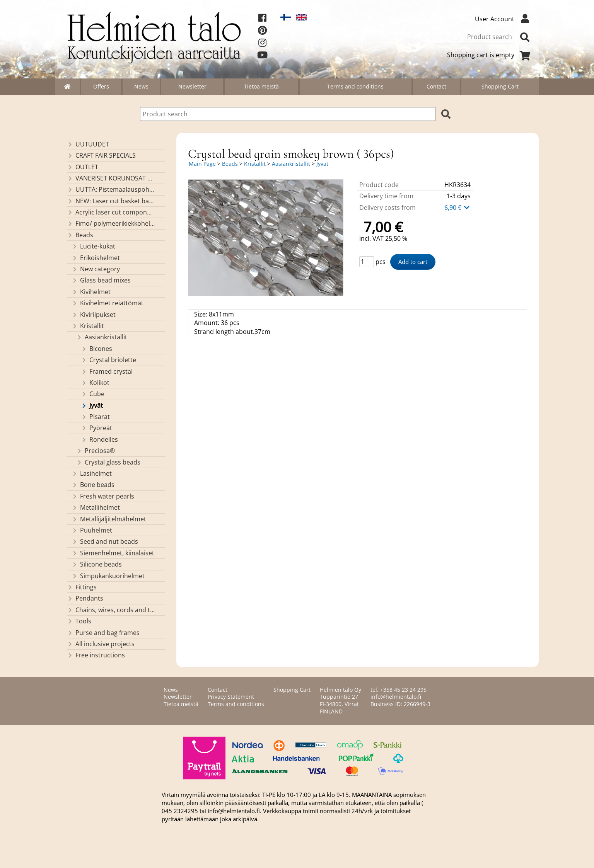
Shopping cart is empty (490, 55)
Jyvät (92, 405)
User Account (504, 19)
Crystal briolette (108, 360)
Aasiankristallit (102, 337)
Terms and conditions (355, 86)
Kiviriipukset (94, 315)
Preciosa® (96, 451)
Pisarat (95, 417)
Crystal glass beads (108, 462)
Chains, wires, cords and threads (111, 610)
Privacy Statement (231, 697)
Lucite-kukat (93, 246)
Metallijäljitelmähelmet (109, 519)
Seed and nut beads (105, 541)
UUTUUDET (88, 144)
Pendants (85, 598)
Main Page (202, 164)
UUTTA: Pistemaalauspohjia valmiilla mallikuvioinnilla (111, 189)
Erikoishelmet (96, 258)
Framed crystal (107, 371)
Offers (101, 86)
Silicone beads (97, 564)
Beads (80, 235)
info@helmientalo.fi (396, 697)
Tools (79, 621)
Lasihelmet (92, 473)
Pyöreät (96, 428)
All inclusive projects (101, 644)
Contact (436, 86)
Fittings (82, 587)
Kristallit (88, 326)
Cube (93, 394)
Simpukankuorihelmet (108, 576)
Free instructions (96, 655)
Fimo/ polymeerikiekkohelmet (111, 223)
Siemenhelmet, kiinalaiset (113, 553)
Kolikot (95, 383)
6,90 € (457, 208)
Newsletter (192, 86)
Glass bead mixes (101, 280)
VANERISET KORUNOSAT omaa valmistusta (111, 178)
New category (96, 269)
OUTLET (83, 167)
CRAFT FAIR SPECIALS (101, 155)
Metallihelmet (96, 507)
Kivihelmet (91, 292)
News (141, 86)
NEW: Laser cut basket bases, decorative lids (111, 201)
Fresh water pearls (103, 496)
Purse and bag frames (103, 633)
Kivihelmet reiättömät (108, 303)
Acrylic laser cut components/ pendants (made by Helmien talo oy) (111, 212)
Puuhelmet (92, 530)
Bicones (96, 349)
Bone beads (93, 485)
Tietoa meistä (261, 86)
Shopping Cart (500, 86)
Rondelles (99, 439)
